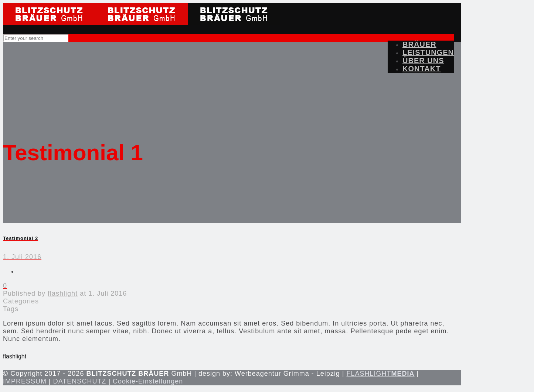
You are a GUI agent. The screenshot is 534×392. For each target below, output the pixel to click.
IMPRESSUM (25, 381)
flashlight (63, 293)
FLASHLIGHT (381, 374)
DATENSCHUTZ (80, 381)
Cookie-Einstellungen (148, 381)
